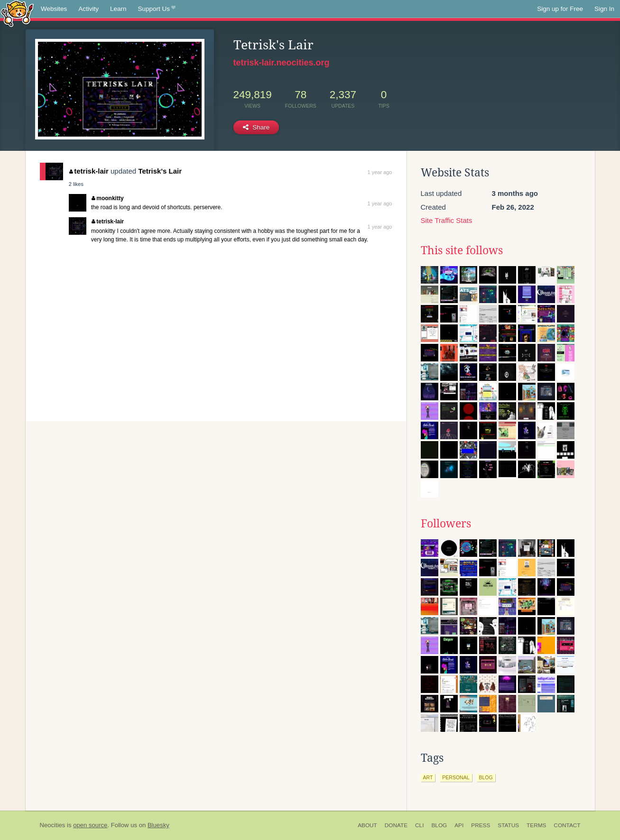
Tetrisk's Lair (160, 171)
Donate (396, 825)
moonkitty (108, 198)
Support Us (157, 9)
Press (481, 825)
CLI (419, 825)
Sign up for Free (560, 9)
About (367, 825)
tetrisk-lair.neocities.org (282, 63)
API (459, 825)
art (428, 777)
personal (456, 777)
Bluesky (158, 825)
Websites (54, 9)
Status (508, 825)
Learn (118, 9)
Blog (439, 825)
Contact (567, 825)
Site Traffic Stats (447, 220)
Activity (88, 9)
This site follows (462, 250)
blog (486, 777)
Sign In (604, 9)
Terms (536, 825)
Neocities (53, 825)
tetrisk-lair (89, 171)
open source (90, 825)
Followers (446, 524)
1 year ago (380, 172)
